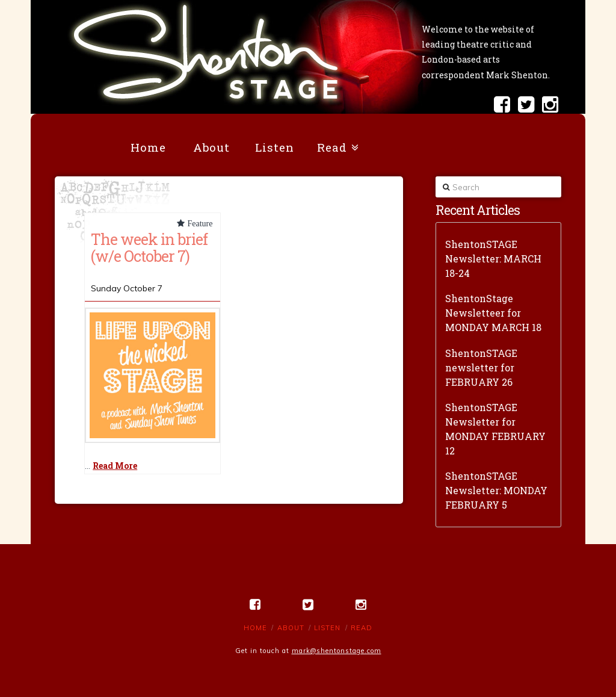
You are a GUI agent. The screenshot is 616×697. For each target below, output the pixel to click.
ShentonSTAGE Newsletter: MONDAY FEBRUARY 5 (496, 490)
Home (255, 628)
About (291, 628)
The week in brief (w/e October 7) (149, 247)
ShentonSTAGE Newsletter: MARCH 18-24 (493, 259)
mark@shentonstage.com (337, 651)
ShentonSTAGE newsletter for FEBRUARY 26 (481, 367)
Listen (327, 628)
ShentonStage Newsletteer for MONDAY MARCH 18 (493, 313)
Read (362, 628)
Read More (115, 466)
